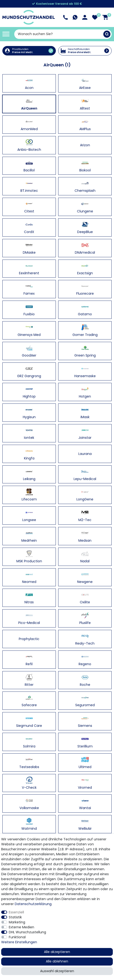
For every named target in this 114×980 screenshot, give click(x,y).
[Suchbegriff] (59, 34)
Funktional (17, 937)
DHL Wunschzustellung (27, 932)
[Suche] (107, 34)
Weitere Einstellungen (19, 942)
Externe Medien (21, 927)
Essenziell (16, 912)
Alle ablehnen (57, 961)
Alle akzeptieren (57, 952)
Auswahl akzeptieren (57, 971)
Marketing (17, 922)
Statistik (15, 917)
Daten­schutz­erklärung (33, 904)
